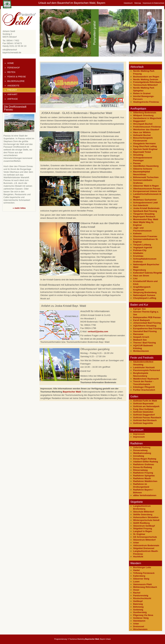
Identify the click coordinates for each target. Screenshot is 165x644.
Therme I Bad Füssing (144, 343)
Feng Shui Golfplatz (143, 409)
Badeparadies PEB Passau (147, 317)
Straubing (138, 155)
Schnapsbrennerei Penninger (143, 159)
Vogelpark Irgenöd (143, 247)
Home (11, 63)
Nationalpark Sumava (144, 295)
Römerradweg (140, 470)
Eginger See (139, 309)
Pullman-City (140, 250)
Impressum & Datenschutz (153, 3)
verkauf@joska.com (98, 331)
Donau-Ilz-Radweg (143, 467)
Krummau (138, 256)
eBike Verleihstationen (145, 495)
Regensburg (139, 270)
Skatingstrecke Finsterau (146, 102)
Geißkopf (138, 601)
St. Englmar (139, 534)
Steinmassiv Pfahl (142, 584)
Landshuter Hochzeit (144, 367)
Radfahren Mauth (142, 478)
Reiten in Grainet (142, 93)
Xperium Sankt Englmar (145, 149)
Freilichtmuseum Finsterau (147, 127)
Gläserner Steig (141, 579)
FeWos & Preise (17, 77)
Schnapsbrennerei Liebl (145, 203)
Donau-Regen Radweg (145, 459)
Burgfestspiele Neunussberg (141, 374)
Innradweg (139, 456)
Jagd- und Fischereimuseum (142, 229)
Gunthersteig (140, 612)
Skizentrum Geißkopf (144, 526)
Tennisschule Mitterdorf (145, 85)
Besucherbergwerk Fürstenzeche (143, 139)
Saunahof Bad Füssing (145, 331)
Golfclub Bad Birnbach (145, 420)
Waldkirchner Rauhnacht (146, 379)
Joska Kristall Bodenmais (146, 208)
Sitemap (138, 3)
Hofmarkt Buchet (142, 135)
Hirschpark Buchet (143, 124)
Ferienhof (14, 68)
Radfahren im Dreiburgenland (141, 485)
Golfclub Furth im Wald (145, 401)
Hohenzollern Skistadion (146, 517)
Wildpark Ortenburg (143, 115)
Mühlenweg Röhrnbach (145, 587)
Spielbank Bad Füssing (145, 211)
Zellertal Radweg (142, 447)
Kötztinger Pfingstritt (144, 387)
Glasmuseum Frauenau (145, 236)
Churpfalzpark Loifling (145, 298)
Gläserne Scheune (143, 169)
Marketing (81, 639)
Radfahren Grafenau (144, 464)
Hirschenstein (140, 629)
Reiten (11, 72)
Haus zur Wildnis (142, 132)
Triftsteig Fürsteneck (144, 573)
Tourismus (73, 639)
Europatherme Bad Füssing (147, 328)
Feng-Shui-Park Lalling (145, 146)
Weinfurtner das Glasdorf (146, 130)
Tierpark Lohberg (142, 245)
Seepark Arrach (141, 337)
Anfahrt (12, 94)
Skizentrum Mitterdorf (144, 540)
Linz (135, 278)
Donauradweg (140, 450)
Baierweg (138, 604)
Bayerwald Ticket (142, 152)
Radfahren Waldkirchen (145, 481)
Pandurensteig (141, 596)
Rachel (137, 593)
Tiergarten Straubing (144, 214)
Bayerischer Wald (72, 392)
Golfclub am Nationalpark (146, 406)
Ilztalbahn (138, 253)
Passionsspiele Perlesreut (147, 370)
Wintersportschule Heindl (146, 520)
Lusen (136, 582)
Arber (136, 543)
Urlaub (108, 639)
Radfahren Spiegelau (144, 476)
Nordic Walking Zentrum (146, 79)
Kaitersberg (139, 576)
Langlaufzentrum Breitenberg (142, 507)
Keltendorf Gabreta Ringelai (147, 273)
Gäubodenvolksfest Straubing (143, 363)
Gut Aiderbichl (141, 205)
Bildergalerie (16, 81)
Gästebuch (128, 3)
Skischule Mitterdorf (144, 512)
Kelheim (137, 233)
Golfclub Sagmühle (143, 423)
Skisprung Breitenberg (145, 292)
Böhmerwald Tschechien (146, 177)
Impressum (139, 434)
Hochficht (138, 557)
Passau (137, 163)
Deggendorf (139, 121)
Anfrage (13, 99)
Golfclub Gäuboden (143, 412)
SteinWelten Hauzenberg (146, 166)
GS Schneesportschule (145, 537)
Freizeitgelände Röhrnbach (147, 82)
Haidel (136, 570)
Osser (136, 590)
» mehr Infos (19, 208)
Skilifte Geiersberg (143, 514)
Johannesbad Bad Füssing (147, 323)
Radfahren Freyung (143, 473)
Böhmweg (138, 607)
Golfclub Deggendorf (144, 415)
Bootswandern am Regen (146, 77)
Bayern (103, 639)
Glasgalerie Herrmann (144, 143)
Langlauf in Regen (143, 531)
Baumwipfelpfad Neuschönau (141, 173)
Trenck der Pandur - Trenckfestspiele (143, 383)
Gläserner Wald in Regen (146, 186)
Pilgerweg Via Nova (143, 615)
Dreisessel (139, 626)
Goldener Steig (141, 618)
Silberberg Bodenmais (145, 113)
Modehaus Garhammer (145, 200)
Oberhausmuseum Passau (147, 189)
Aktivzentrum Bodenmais (146, 545)
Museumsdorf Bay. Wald (146, 219)
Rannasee (138, 334)
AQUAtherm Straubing (145, 326)
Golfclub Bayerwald (143, 404)
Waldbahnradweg (142, 453)
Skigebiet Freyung (143, 528)
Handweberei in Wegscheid (147, 118)
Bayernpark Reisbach (144, 217)
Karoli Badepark (141, 320)
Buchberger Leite (142, 567)
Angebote (13, 86)
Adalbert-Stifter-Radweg (146, 462)
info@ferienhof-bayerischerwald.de (12, 51)
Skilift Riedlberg (141, 523)
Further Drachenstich (144, 390)
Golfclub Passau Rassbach (147, 417)
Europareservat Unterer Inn (147, 191)
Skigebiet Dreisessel (144, 548)
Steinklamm (139, 621)
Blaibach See (140, 340)
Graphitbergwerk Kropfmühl (142, 288)
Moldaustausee (141, 351)
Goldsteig (138, 610)
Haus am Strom (141, 276)
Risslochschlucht (142, 598)
